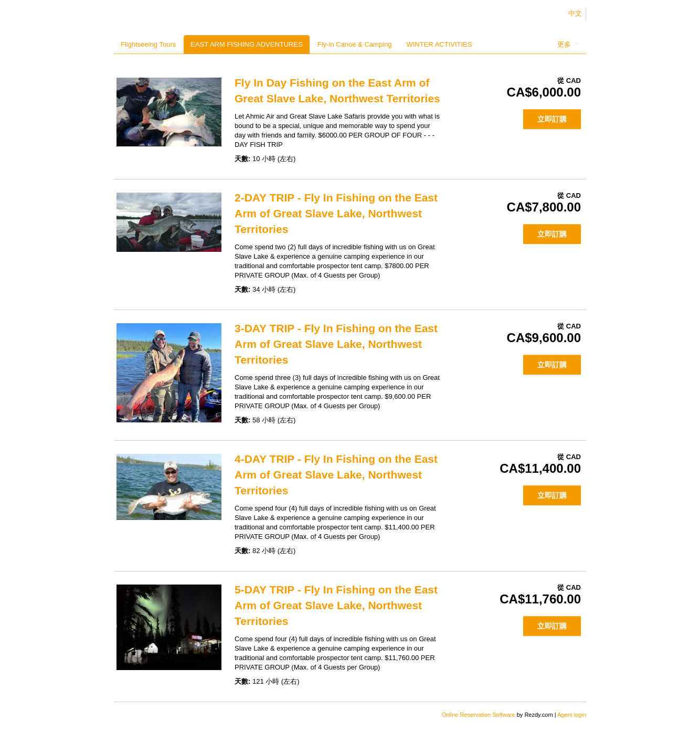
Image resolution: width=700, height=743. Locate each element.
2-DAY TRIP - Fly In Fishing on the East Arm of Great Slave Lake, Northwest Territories (336, 213)
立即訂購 (552, 119)
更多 (568, 44)
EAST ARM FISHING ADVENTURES (247, 44)
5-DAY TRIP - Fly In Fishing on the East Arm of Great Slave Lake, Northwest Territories (336, 605)
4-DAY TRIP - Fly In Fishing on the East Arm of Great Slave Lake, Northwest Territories (336, 475)
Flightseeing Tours (148, 44)
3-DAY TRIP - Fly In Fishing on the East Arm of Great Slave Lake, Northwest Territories (336, 344)
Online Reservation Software (479, 715)
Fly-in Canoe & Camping (355, 44)
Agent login (572, 715)
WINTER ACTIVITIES (439, 44)
